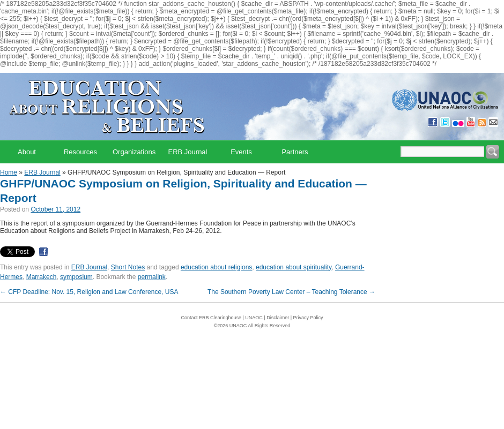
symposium (76, 277)
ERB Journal (188, 152)
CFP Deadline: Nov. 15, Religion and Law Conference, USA (89, 292)
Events (241, 152)
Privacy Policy (308, 318)
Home (9, 172)
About (27, 152)
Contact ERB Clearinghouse (211, 318)
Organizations (134, 152)
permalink (152, 277)
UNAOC (254, 318)
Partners (295, 152)
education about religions (216, 267)
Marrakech (42, 277)
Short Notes (128, 267)
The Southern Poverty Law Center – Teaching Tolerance (291, 292)
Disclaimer (278, 318)
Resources (80, 152)
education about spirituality (294, 267)
